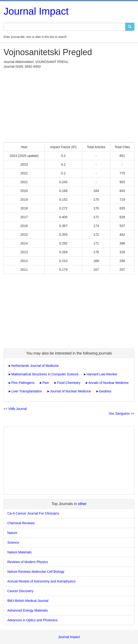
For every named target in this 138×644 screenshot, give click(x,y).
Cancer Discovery (20, 591)
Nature (12, 533)
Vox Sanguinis (119, 413)
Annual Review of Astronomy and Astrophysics (41, 581)
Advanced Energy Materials (28, 610)
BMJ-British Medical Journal (28, 601)
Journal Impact (36, 11)
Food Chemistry (69, 383)
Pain (46, 383)
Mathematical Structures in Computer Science (45, 374)
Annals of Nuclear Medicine (108, 383)
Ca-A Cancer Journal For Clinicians (33, 513)
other (82, 504)
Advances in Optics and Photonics (32, 620)
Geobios (105, 391)
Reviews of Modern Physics (28, 562)
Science (13, 542)
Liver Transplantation (27, 391)
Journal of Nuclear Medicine (71, 391)
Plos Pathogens (23, 383)
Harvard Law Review (102, 374)
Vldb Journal (17, 409)
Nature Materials (19, 552)
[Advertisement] (69, 104)
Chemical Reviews (21, 523)
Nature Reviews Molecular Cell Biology (36, 572)
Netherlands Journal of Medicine (35, 366)
